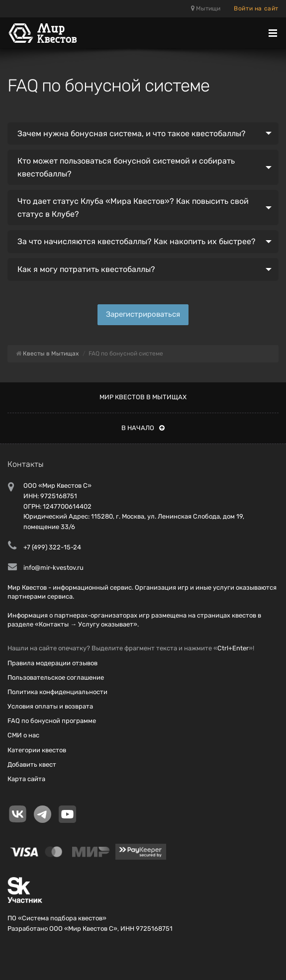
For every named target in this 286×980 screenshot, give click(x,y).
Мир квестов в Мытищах (143, 397)
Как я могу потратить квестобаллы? (86, 269)
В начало (143, 428)
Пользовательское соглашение (56, 677)
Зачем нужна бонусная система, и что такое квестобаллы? (132, 134)
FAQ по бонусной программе (52, 721)
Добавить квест (32, 764)
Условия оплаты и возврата (50, 706)
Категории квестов (37, 750)
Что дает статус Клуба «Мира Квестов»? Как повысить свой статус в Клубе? (133, 208)
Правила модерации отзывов (52, 663)
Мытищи (206, 8)
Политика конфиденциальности (57, 692)
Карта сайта (26, 779)
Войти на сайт (256, 8)
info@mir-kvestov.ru (53, 568)
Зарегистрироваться (143, 314)
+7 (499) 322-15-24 (52, 547)
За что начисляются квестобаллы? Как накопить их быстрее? (137, 241)
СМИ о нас (23, 735)
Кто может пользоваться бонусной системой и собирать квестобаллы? (126, 167)
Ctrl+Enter (233, 648)
